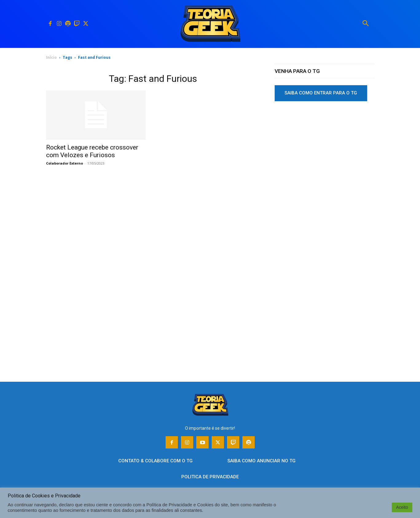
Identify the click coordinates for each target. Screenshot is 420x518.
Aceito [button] (402, 507)
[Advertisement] (324, 153)
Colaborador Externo (65, 163)
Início (51, 57)
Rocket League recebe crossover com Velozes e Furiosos (92, 151)
